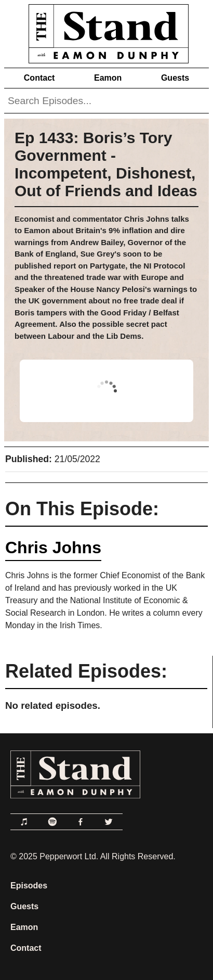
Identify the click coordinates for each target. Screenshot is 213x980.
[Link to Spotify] (52, 822)
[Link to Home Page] (106, 32)
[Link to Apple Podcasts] (24, 822)
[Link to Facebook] (81, 822)
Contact (39, 78)
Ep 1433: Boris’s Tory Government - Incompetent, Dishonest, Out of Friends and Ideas (106, 164)
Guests (175, 78)
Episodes (29, 886)
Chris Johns (53, 548)
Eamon (108, 78)
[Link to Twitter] (109, 822)
